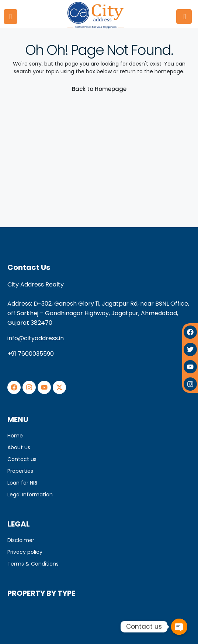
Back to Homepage (99, 89)
